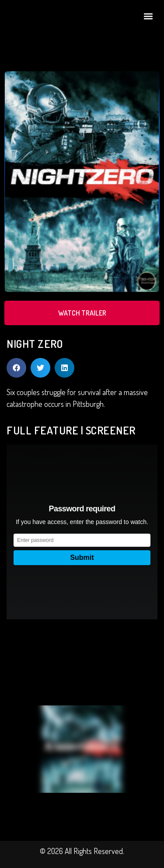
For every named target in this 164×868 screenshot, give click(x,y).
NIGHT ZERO (35, 344)
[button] (148, 16)
